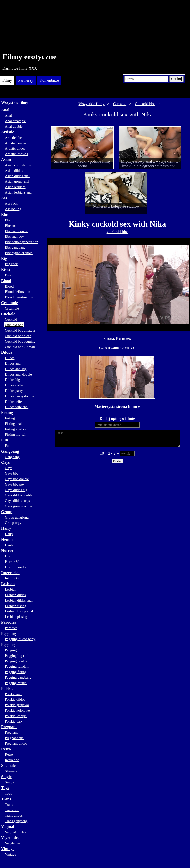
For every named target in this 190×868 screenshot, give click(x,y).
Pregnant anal (15, 738)
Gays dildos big (16, 490)
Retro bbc (12, 760)
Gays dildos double (19, 495)
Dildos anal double (18, 374)
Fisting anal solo (17, 429)
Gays (6, 462)
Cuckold (8, 314)
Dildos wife (13, 402)
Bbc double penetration (22, 242)
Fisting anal (13, 424)
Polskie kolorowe (17, 710)
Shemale (8, 766)
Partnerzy (26, 80)
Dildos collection (17, 385)
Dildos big (12, 380)
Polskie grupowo (17, 705)
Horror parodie (16, 567)
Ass (4, 198)
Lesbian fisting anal (19, 611)
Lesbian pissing (16, 617)
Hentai (7, 539)
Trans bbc (12, 810)
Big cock (11, 264)
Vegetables (10, 838)
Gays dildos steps (17, 501)
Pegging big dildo (18, 656)
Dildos (7, 352)
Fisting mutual (15, 434)
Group (7, 512)
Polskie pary (14, 721)
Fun (5, 440)
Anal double (14, 126)
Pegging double (16, 661)
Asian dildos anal (17, 176)
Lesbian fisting (16, 606)
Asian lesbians (15, 187)
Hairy (6, 528)
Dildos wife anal (17, 407)
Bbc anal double (17, 231)
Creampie (10, 303)
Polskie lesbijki (16, 716)
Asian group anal (17, 181)
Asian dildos (14, 171)
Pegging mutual (16, 683)
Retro (6, 749)
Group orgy (13, 523)
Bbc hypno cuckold (19, 253)
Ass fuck (11, 203)
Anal (5, 110)
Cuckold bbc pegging (20, 341)
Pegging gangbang (18, 677)
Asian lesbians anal (19, 192)
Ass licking (13, 209)
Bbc (5, 215)
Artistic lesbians (16, 154)
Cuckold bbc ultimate (20, 347)
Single (6, 777)
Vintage (8, 849)
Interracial (10, 573)
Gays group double (19, 506)
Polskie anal (14, 694)
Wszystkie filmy (15, 102)
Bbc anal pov (14, 236)
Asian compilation (18, 165)
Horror (7, 551)
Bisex (6, 270)
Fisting (7, 413)
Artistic (8, 132)
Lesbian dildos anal (19, 600)
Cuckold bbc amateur (20, 330)
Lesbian (8, 584)
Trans (6, 799)
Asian (6, 159)
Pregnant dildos (16, 743)
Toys (5, 788)
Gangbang (10, 451)
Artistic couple (15, 143)
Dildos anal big (16, 369)
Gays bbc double (17, 479)
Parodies (9, 622)
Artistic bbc (13, 138)
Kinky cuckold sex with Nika (118, 114)
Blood (6, 281)
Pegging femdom (17, 666)
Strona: (110, 338)
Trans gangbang (16, 821)
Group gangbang (17, 517)
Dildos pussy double (20, 396)
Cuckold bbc (14, 325)
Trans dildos (14, 815)
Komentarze (49, 80)
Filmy (7, 80)
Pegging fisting (16, 672)
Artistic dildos (15, 148)
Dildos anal (13, 363)
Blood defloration (18, 292)
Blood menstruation (19, 297)
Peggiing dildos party (20, 639)
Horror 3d (12, 562)
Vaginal (8, 826)
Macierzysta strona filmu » (117, 407)
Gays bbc (12, 473)
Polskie (7, 688)
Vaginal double (16, 832)
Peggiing (9, 633)
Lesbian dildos (15, 595)
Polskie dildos (15, 699)
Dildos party (14, 391)
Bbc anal (11, 226)
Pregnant (9, 727)
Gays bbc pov (15, 484)
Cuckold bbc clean (18, 336)
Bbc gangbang (15, 247)
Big (4, 258)
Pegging (8, 645)
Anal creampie (15, 121)
